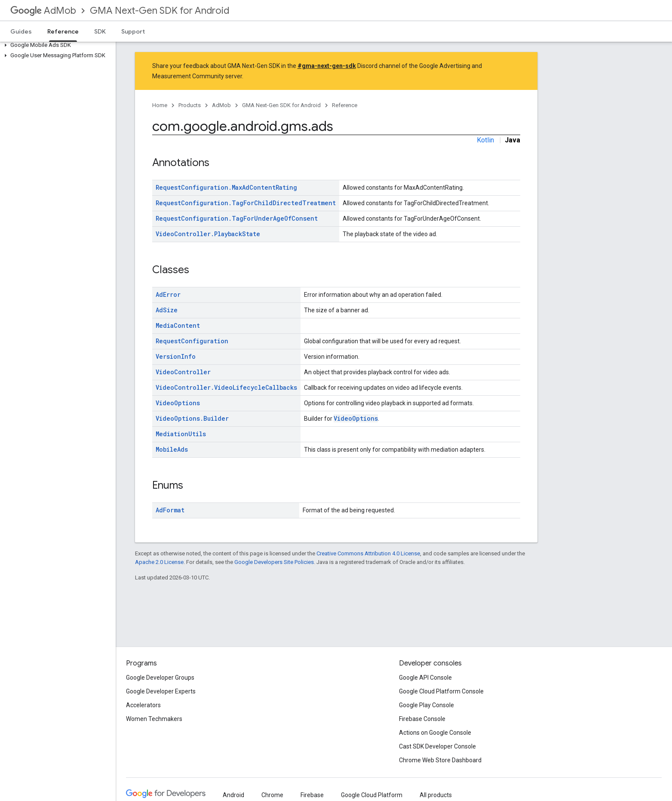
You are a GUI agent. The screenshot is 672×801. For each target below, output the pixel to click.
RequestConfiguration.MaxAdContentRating (226, 187)
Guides (21, 31)
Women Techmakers (154, 719)
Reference (345, 105)
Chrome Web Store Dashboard (440, 760)
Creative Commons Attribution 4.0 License (368, 553)
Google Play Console (427, 705)
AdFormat (170, 510)
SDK (100, 31)
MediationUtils (181, 434)
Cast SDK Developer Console (437, 746)
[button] (56, 45)
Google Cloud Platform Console (441, 691)
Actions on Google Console (435, 733)
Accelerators (143, 705)
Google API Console (425, 678)
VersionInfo (176, 356)
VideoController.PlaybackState (208, 234)
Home (160, 105)
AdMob (43, 11)
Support (133, 31)
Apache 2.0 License (159, 562)
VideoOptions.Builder (192, 418)
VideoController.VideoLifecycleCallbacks (226, 387)
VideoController (183, 372)
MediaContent (178, 325)
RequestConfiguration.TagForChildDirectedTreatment (246, 203)
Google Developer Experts (161, 691)
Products (190, 105)
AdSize (167, 310)
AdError (168, 294)
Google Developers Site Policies (274, 562)
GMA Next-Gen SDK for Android (160, 11)
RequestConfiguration (192, 341)
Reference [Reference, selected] (63, 31)
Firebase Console (422, 719)
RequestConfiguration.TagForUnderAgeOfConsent (237, 218)
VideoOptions (178, 403)
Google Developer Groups (160, 678)
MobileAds (172, 449)
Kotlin (485, 140)
